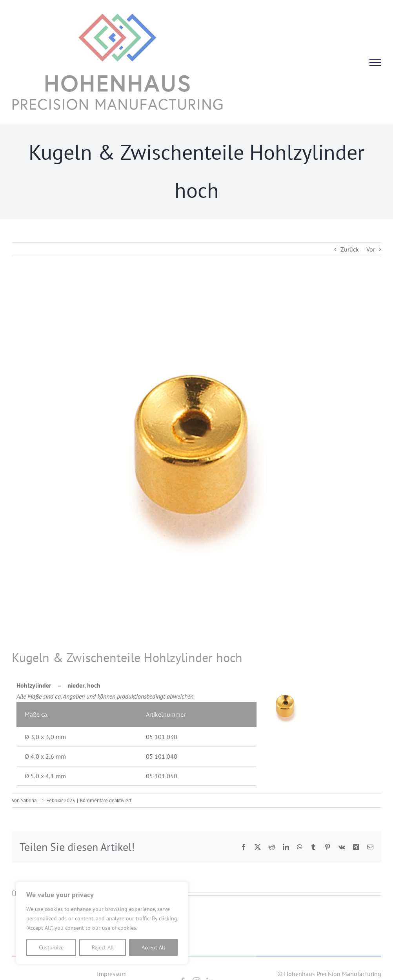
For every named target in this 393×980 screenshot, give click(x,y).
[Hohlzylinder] (196, 465)
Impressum (112, 974)
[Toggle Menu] (375, 62)
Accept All (153, 947)
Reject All (103, 947)
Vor (371, 249)
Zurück (350, 249)
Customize (51, 947)
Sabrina (29, 800)
